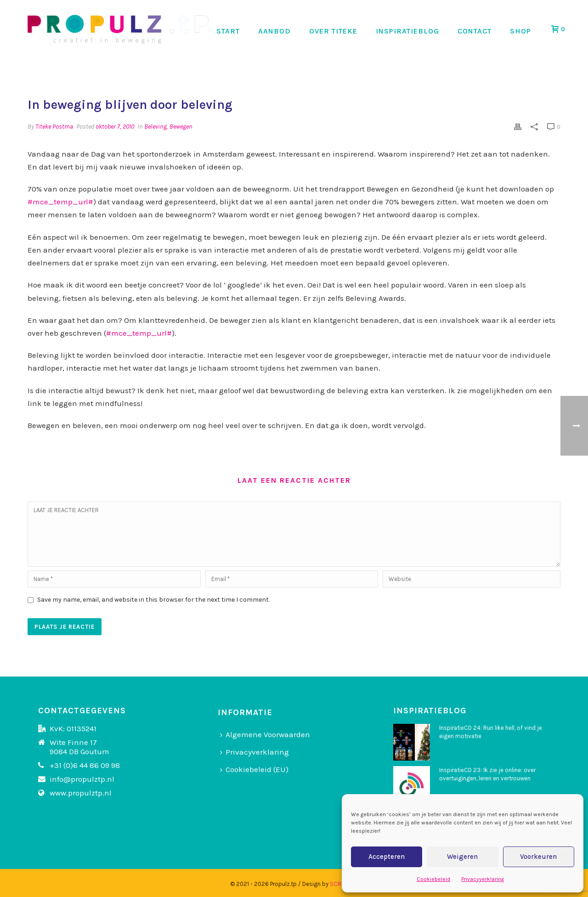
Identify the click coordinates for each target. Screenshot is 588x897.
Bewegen (181, 127)
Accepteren (387, 857)
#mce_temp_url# (60, 202)
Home (438, 72)
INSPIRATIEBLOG (407, 31)
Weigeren (462, 857)
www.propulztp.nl (81, 793)
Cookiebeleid (433, 879)
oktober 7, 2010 (115, 127)
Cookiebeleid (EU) (254, 769)
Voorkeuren (538, 857)
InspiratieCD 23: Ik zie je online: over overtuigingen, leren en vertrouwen (487, 774)
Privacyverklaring (483, 879)
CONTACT (475, 31)
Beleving (155, 127)
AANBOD (274, 31)
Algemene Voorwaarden (265, 734)
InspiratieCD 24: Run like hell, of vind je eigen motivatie (491, 732)
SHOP (520, 31)
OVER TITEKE (333, 31)
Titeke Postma (54, 127)
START (228, 31)
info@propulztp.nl (82, 779)
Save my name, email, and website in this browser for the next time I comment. (153, 600)
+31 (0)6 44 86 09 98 (85, 765)
